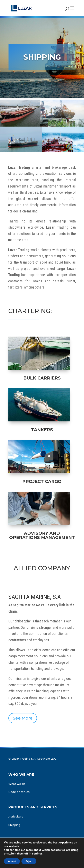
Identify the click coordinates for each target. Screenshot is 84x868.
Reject (29, 861)
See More (23, 718)
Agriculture (16, 816)
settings (37, 854)
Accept (12, 861)
